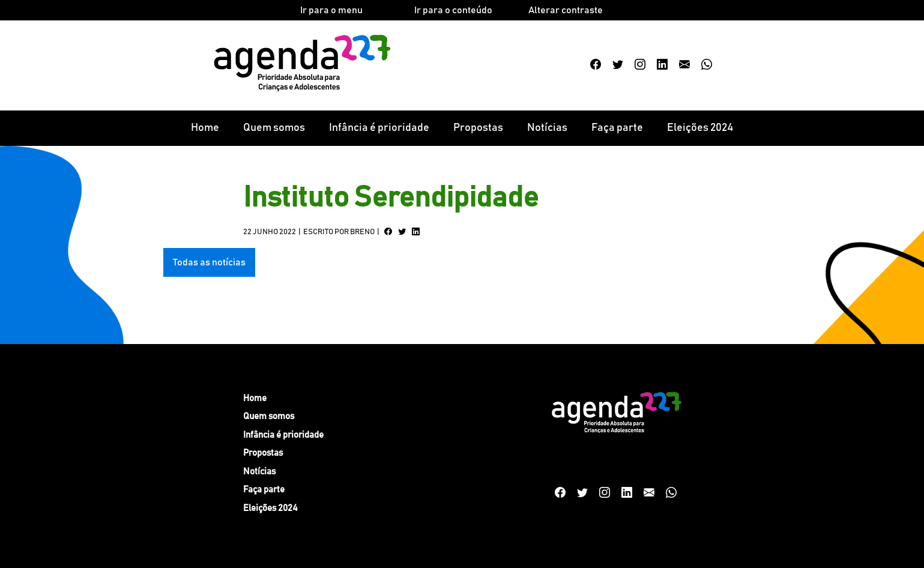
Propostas (478, 128)
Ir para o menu (331, 10)
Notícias (547, 128)
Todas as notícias (209, 262)
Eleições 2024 (700, 128)
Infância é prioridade (379, 128)
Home (205, 128)
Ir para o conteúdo (453, 10)
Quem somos (274, 128)
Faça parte (617, 128)
